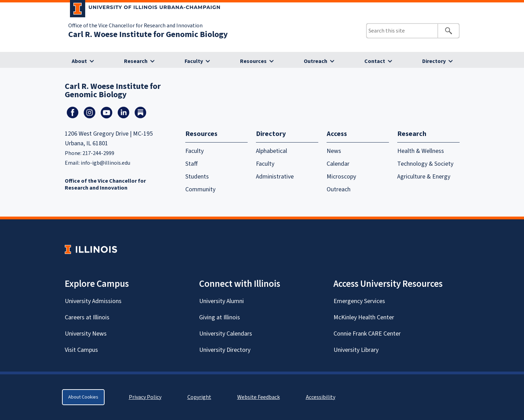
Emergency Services (359, 301)
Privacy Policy (145, 397)
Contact (375, 61)
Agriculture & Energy (424, 177)
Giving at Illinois (220, 317)
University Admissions (93, 301)
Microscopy (341, 177)
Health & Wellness (421, 151)
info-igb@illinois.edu (105, 163)
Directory (434, 61)
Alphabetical (272, 151)
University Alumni (221, 301)
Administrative (275, 177)
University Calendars (226, 334)
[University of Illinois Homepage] (91, 249)
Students (197, 177)
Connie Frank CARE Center (367, 334)
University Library (356, 350)
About (79, 61)
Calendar (338, 164)
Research (136, 61)
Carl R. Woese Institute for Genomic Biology (148, 34)
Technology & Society (425, 164)
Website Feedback (259, 397)
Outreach (316, 61)
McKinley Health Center (364, 317)
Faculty (194, 61)
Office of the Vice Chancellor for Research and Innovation (135, 26)
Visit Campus (81, 350)
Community (200, 189)
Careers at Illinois (87, 317)
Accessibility (321, 397)
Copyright (199, 397)
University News (86, 334)
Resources (253, 61)
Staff (192, 164)
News (334, 151)
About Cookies (83, 397)
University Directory (225, 350)
